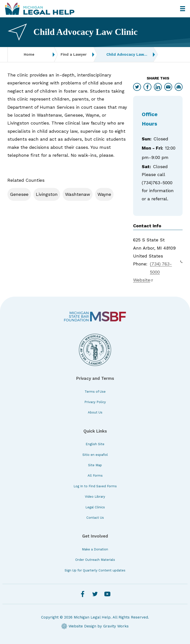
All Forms (95, 476)
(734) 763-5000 (166, 267)
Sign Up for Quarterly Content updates (95, 570)
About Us (95, 412)
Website (143, 280)
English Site (95, 444)
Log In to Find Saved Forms (95, 486)
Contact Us (95, 518)
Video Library (95, 497)
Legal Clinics (95, 507)
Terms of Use (95, 392)
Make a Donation (95, 549)
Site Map (95, 465)
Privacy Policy (95, 402)
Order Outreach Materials (95, 560)
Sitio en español (95, 455)
